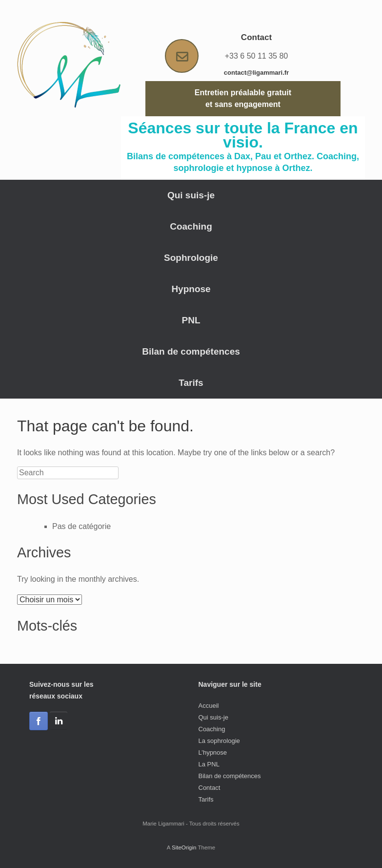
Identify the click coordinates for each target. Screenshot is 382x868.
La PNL (209, 764)
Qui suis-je (191, 195)
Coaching (191, 226)
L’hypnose (213, 752)
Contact (210, 788)
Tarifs (191, 383)
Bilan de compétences (191, 351)
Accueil (209, 706)
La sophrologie (219, 741)
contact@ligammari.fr (256, 73)
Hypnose (191, 289)
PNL (191, 320)
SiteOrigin (184, 847)
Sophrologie (191, 258)
